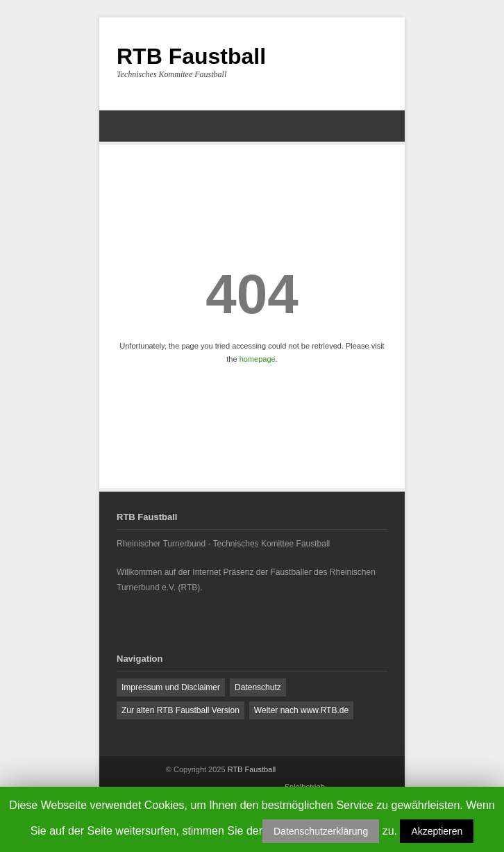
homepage (258, 359)
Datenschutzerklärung (321, 831)
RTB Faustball (191, 56)
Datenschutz (258, 687)
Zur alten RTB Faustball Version (180, 710)
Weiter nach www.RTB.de (301, 710)
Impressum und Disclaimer (171, 687)
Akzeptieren (437, 831)
